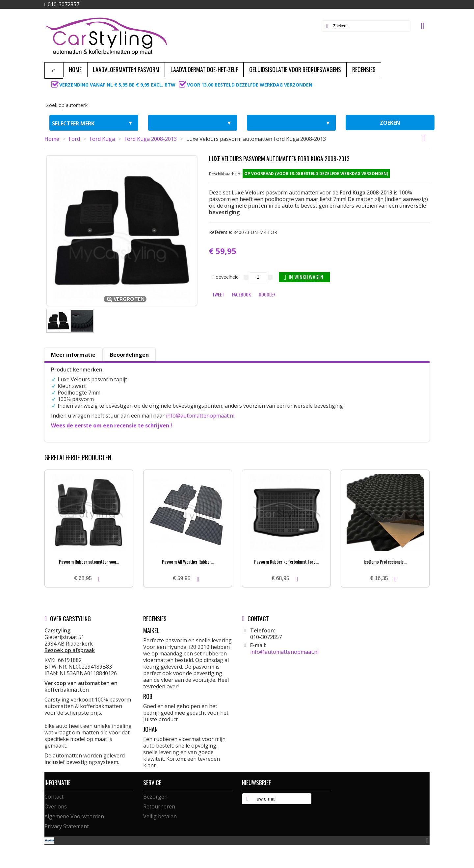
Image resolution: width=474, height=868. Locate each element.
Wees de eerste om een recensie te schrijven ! (112, 425)
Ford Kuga (102, 139)
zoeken (390, 123)
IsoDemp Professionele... (385, 562)
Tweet (218, 294)
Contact (54, 797)
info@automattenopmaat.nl (200, 416)
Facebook (241, 294)
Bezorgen (155, 797)
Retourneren (159, 806)
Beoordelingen (129, 355)
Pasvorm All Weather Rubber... (188, 562)
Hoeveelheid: (226, 277)
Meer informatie (73, 355)
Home (52, 139)
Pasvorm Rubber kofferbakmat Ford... (286, 562)
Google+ (267, 294)
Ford (74, 139)
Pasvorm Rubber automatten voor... (89, 562)
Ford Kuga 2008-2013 (151, 139)
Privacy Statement (67, 826)
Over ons (56, 806)
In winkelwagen (303, 277)
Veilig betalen (160, 816)
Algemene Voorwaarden (74, 816)
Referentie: (243, 232)
